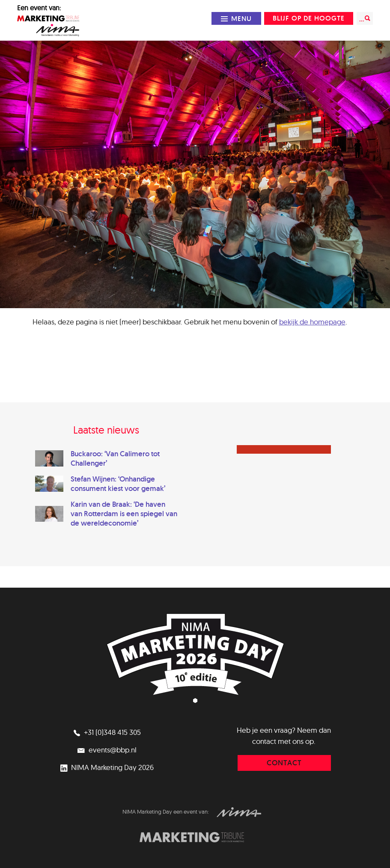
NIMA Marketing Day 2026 (106, 767)
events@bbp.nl (106, 750)
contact (284, 763)
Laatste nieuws (106, 430)
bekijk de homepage (312, 322)
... (365, 19)
